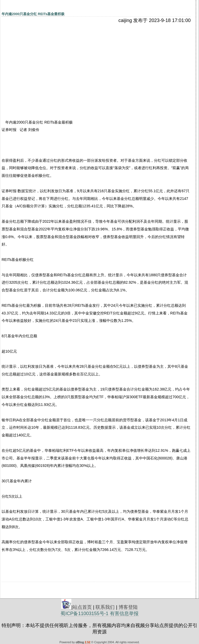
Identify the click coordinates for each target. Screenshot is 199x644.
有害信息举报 (124, 614)
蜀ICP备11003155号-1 (84, 614)
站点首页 (82, 607)
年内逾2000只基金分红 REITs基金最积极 (33, 14)
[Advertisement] (47, 63)
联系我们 (105, 607)
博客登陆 (128, 607)
